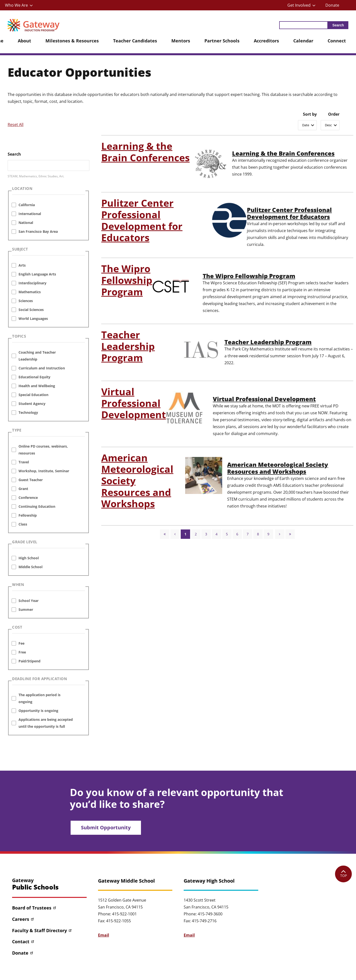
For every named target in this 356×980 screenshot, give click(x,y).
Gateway (35, 884)
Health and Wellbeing (37, 386)
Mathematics (30, 292)
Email (104, 935)
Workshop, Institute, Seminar (44, 471)
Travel (24, 462)
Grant (23, 489)
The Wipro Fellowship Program (250, 276)
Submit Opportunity (106, 827)
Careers (23, 919)
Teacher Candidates (135, 41)
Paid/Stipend (30, 661)
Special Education (33, 395)
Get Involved (299, 5)
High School (29, 558)
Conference (28, 498)
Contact (23, 942)
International (30, 214)
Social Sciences (31, 310)
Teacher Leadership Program (269, 342)
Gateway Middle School (126, 881)
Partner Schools (222, 41)
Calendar (303, 41)
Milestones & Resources (72, 41)
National (26, 223)
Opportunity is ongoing (38, 711)
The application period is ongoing (40, 698)
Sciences (26, 301)
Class (23, 524)
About (24, 41)
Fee (21, 643)
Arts (22, 265)
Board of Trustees (34, 908)
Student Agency (32, 404)
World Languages (33, 318)
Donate (332, 5)
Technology (28, 412)
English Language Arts (37, 274)
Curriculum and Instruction (42, 368)
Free (22, 652)
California (27, 205)
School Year (29, 601)
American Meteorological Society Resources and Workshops (279, 468)
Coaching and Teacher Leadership (37, 356)
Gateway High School (209, 881)
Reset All (16, 125)
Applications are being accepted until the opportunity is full (46, 723)
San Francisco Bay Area (38, 231)
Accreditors (266, 41)
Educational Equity (34, 377)
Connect (337, 41)
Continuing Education (37, 506)
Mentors (181, 41)
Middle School (30, 567)
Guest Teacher (31, 480)
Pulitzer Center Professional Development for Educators (290, 213)
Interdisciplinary (32, 283)
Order (334, 114)
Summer (26, 609)
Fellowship (28, 515)
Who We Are (16, 5)
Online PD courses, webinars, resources (43, 450)
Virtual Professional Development (266, 399)
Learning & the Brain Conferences (284, 153)
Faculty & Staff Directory (42, 930)
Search (14, 154)
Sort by (310, 114)
